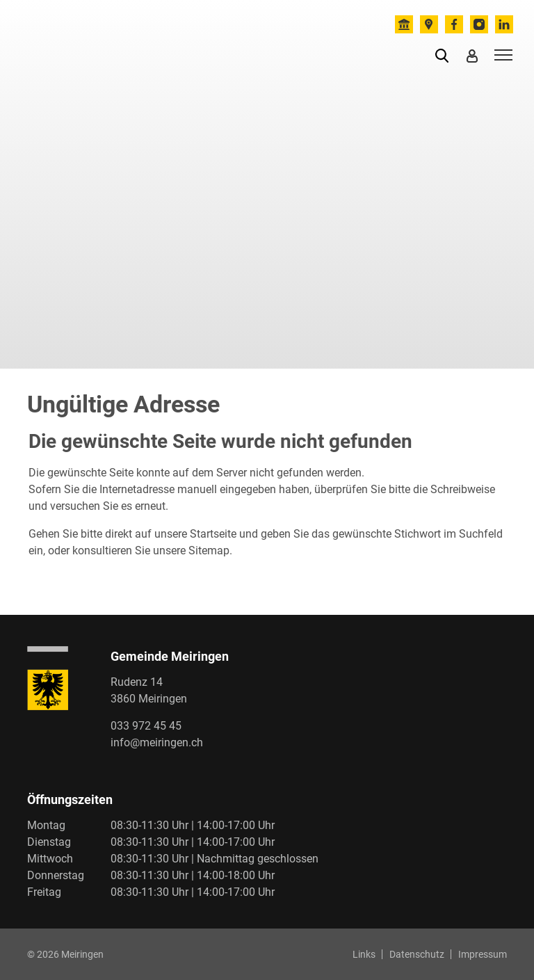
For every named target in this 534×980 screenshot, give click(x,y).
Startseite (213, 534)
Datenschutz (417, 954)
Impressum (483, 954)
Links (364, 954)
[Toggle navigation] (501, 54)
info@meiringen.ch (157, 742)
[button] (445, 55)
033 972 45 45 (146, 726)
